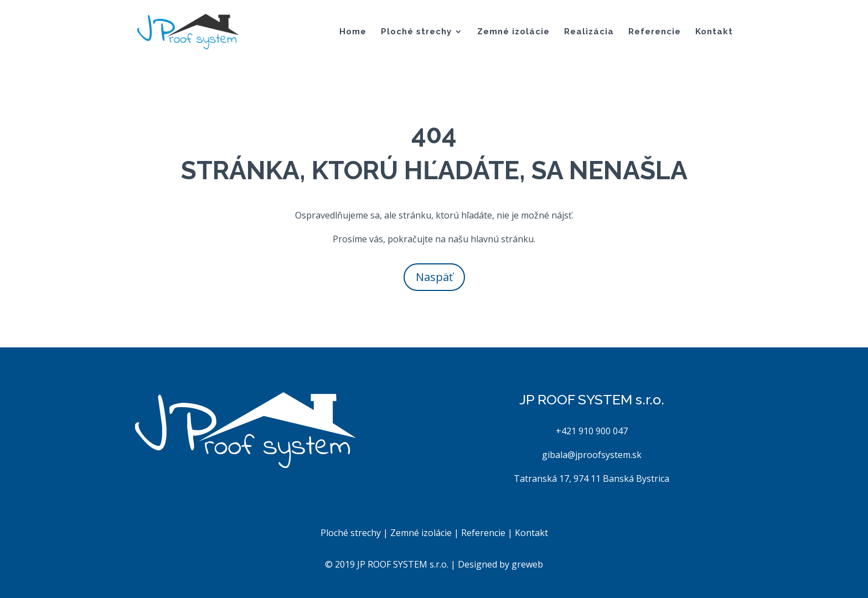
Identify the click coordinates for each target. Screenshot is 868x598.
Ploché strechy (416, 32)
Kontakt (714, 32)
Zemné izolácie (513, 32)
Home (353, 32)
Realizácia (589, 32)
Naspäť (434, 277)
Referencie (655, 32)
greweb (527, 564)
